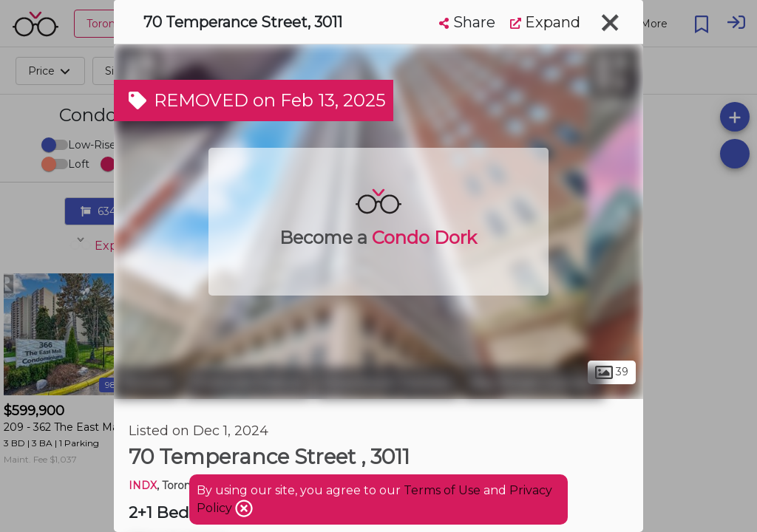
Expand (545, 22)
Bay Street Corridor (533, 383)
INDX (143, 485)
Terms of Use (442, 490)
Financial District (248, 383)
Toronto (147, 383)
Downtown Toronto (387, 383)
